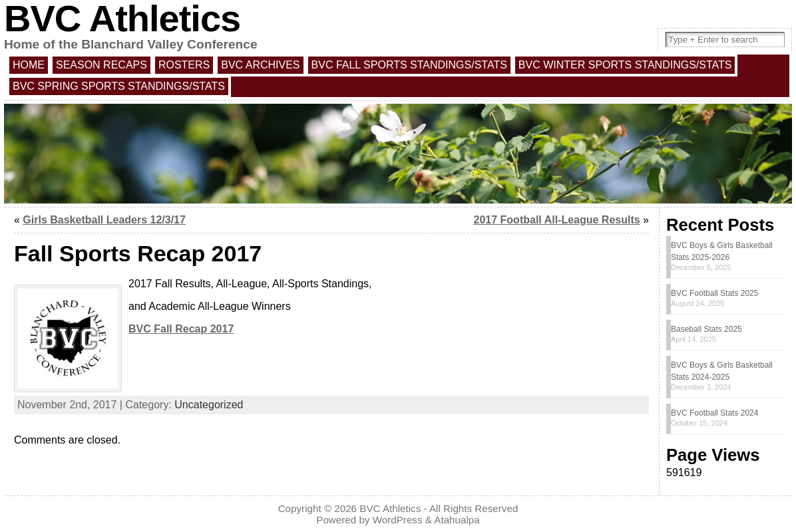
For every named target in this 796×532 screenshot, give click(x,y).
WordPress (398, 520)
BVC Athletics (390, 508)
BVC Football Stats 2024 (714, 413)
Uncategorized (209, 405)
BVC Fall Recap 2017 (181, 329)
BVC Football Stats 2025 (714, 293)
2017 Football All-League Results (557, 220)
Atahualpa (457, 520)
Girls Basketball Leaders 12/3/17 (104, 220)
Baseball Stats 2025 (706, 329)
